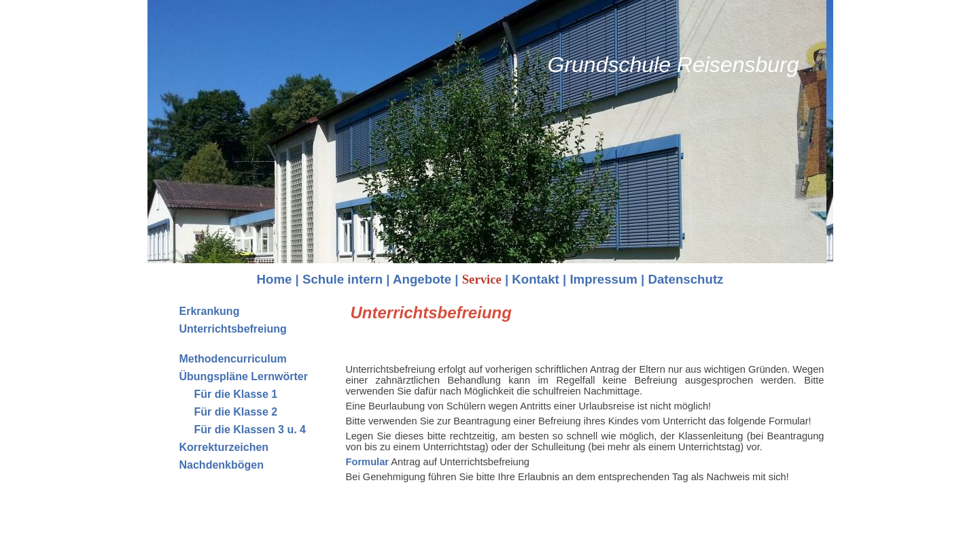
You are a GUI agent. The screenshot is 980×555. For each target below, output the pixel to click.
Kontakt (535, 279)
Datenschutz (686, 279)
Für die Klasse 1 (236, 394)
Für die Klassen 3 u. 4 (250, 430)
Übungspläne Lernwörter (244, 376)
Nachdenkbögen (222, 465)
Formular (368, 462)
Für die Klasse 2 (236, 412)
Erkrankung (210, 311)
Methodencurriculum (233, 359)
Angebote (422, 279)
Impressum (603, 279)
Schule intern (343, 279)
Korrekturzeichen (224, 447)
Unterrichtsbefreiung (233, 329)
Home (275, 279)
